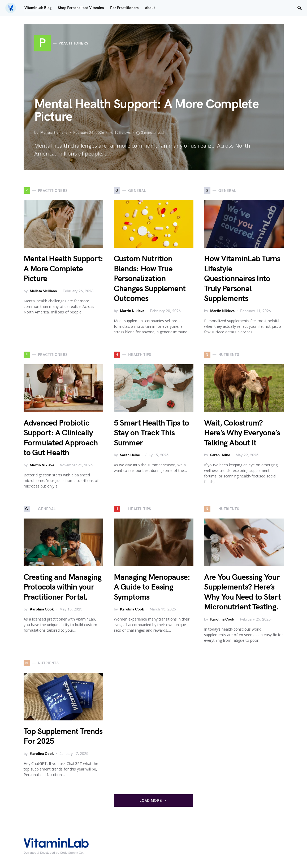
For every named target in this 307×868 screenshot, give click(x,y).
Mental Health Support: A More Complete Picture (146, 111)
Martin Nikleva (132, 311)
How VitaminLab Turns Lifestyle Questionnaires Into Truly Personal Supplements (242, 279)
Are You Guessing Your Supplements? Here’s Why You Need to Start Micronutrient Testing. (242, 592)
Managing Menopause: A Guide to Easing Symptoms (152, 587)
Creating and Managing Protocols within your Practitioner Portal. (62, 587)
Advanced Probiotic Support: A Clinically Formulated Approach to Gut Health (61, 438)
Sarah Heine (130, 455)
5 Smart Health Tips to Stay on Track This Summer (152, 433)
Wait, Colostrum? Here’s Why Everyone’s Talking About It (242, 433)
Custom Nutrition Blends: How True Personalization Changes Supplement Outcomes (150, 279)
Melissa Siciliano (54, 133)
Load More (151, 801)
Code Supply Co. (72, 853)
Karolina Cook (42, 609)
